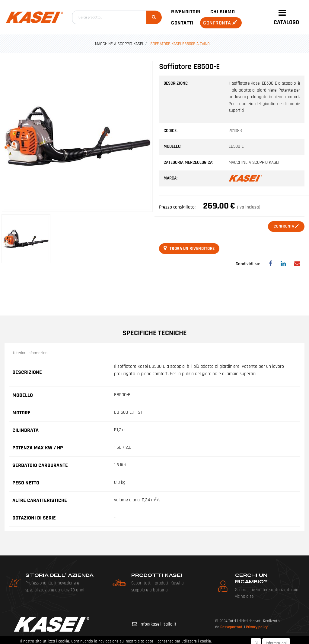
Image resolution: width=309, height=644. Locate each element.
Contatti (182, 23)
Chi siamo (223, 12)
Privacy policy (257, 627)
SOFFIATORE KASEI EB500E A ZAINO (180, 44)
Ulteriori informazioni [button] (31, 353)
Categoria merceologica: (188, 162)
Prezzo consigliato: (177, 207)
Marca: (170, 178)
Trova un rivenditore (189, 248)
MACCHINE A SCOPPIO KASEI (119, 44)
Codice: (170, 131)
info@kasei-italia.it (158, 624)
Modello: (172, 146)
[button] (154, 17)
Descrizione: (176, 83)
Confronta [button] (286, 226)
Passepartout (231, 627)
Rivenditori (186, 12)
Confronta (221, 23)
